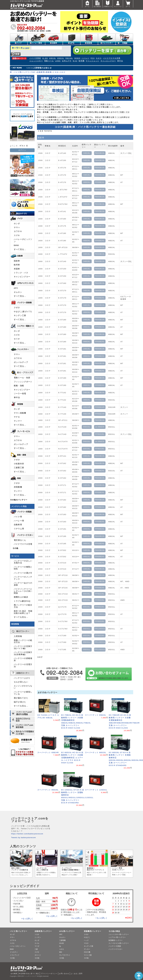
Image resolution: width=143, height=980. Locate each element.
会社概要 (14, 974)
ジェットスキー (36, 61)
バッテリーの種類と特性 (23, 568)
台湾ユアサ (67, 61)
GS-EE (62, 943)
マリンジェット (92, 61)
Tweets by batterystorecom (24, 838)
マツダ (37, 946)
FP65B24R (100, 407)
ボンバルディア (21, 362)
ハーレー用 (19, 521)
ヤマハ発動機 (20, 413)
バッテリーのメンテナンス (23, 578)
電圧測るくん (20, 540)
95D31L (87, 614)
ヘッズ (86, 940)
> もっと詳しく (27, 919)
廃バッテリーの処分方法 (23, 606)
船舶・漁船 (19, 386)
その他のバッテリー (19, 500)
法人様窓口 (97, 4)
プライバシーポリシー (49, 974)
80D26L (87, 434)
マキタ (86, 943)
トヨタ (56, 72)
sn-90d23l (100, 427)
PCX (93, 58)
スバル (37, 943)
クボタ (17, 308)
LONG (58, 61)
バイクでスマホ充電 (112, 58)
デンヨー (87, 949)
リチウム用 (19, 529)
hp (60, 946)
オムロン (18, 292)
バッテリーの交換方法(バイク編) (23, 647)
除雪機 (81, 61)
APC (16, 288)
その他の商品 (114, 931)
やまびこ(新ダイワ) (23, 312)
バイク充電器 (35, 58)
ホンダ (17, 224)
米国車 (17, 269)
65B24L (61, 58)
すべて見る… (20, 249)
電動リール (49, 61)
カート (128, 4)
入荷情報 (18, 636)
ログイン (22, 150)
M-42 (75, 61)
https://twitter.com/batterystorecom (27, 834)
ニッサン (38, 937)
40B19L (53, 58)
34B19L (87, 153)
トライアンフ (15, 955)
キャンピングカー (108, 61)
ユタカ (62, 949)
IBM (61, 952)
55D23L (87, 427)
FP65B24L (100, 182)
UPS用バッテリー (67, 931)
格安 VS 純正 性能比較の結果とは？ (23, 612)
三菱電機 (62, 940)
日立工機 (87, 952)
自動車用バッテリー (43, 931)
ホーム (87, 4)
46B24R (87, 407)
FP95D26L (100, 434)
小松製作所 (19, 464)
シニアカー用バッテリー (117, 937)
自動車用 (41, 72)
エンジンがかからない (23, 687)
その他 (15, 548)
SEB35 (77, 58)
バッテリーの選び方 (23, 573)
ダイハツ (38, 955)
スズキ (17, 235)
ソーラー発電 (20, 394)
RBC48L (69, 58)
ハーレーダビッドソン (23, 240)
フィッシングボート (23, 382)
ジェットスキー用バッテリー (119, 934)
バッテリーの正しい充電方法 (23, 562)
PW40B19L (100, 153)
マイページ (118, 4)
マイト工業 (88, 955)
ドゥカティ (14, 952)
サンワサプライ (65, 955)
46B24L (87, 182)
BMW (16, 245)
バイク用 (18, 517)
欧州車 (17, 265)
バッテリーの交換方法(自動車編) (23, 653)
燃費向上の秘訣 (21, 597)
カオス (99, 58)
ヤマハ (17, 227)
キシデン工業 (20, 315)
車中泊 (120, 61)
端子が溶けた (20, 702)
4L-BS (45, 58)
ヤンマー (18, 421)
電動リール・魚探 (22, 378)
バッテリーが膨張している (23, 693)
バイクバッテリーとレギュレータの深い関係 (23, 591)
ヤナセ (17, 417)
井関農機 (18, 487)
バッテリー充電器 (115, 946)
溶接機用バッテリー (93, 931)
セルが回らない (21, 682)
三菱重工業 (19, 468)
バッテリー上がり (22, 678)
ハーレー (85, 58)
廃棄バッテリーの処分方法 (23, 641)
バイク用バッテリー (19, 931)
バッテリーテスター (116, 949)
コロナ (63, 72)
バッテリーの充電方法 (23, 665)
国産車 (49, 72)
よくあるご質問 (77, 974)
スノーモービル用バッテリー (119, 943)
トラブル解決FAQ (22, 601)
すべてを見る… (21, 617)
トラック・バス (21, 273)
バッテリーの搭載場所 (23, 659)
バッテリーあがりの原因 (23, 584)
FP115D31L (100, 614)
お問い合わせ (64, 974)
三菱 (36, 949)
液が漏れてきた (21, 698)
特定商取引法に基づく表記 (29, 974)
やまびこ (87, 937)
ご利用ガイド (108, 4)
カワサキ (18, 231)
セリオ (17, 339)
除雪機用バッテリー (116, 940)
